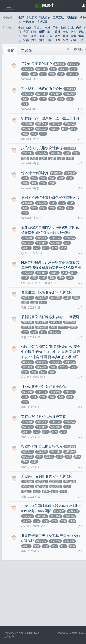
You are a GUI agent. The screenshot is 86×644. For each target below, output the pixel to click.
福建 (65, 40)
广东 (43, 183)
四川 (29, 28)
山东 (50, 40)
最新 (11, 51)
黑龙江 (38, 28)
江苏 (43, 278)
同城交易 (72, 18)
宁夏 (26, 32)
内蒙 (79, 28)
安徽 (73, 40)
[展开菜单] (9, 6)
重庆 (34, 36)
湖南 (26, 40)
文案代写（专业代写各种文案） (45, 416)
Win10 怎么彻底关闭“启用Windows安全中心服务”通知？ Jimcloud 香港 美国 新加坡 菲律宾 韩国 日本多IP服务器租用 (51, 352)
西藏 (34, 32)
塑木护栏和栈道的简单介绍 (42, 89)
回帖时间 (78, 49)
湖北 (34, 40)
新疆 (42, 32)
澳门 (50, 32)
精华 (26, 51)
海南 (81, 36)
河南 (42, 40)
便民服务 (29, 22)
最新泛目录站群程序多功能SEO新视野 (50, 317)
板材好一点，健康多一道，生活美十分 (50, 118)
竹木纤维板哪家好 (35, 173)
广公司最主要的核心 (37, 64)
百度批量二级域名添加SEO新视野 (47, 292)
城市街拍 (42, 69)
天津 (81, 32)
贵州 (42, 36)
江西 (58, 40)
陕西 (58, 36)
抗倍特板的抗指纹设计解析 (42, 148)
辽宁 (55, 28)
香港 (58, 32)
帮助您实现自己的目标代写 (42, 446)
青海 (73, 36)
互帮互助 (58, 18)
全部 (21, 18)
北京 (73, 32)
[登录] (84, 6)
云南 (50, 36)
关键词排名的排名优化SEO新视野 (47, 476)
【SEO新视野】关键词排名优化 (45, 387)
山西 (63, 28)
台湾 (65, 32)
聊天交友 (45, 18)
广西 (61, 74)
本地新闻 (32, 18)
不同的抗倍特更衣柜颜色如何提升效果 (50, 198)
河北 (71, 28)
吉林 (47, 28)
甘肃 (65, 36)
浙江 (26, 36)
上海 (81, 40)
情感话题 (42, 22)
